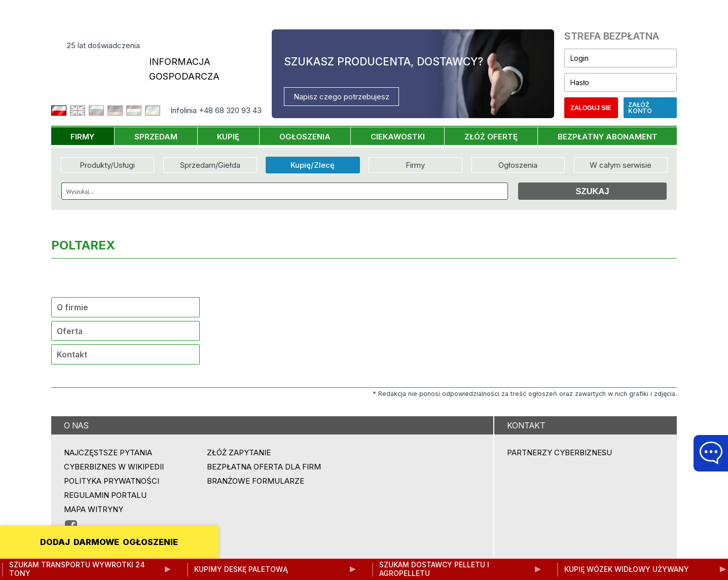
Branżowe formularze (256, 481)
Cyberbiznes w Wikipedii (114, 467)
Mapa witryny (94, 509)
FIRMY (82, 137)
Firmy (415, 165)
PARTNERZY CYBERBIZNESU (559, 452)
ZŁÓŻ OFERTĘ (491, 137)
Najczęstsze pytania (108, 452)
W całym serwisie (621, 165)
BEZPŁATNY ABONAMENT (608, 137)
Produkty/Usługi (107, 165)
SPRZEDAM (156, 137)
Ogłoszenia (518, 165)
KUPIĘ (228, 137)
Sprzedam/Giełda (210, 165)
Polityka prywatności (112, 481)
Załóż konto (640, 108)
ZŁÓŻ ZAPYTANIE (239, 452)
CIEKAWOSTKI (398, 137)
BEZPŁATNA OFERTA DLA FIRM (264, 467)
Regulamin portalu (105, 495)
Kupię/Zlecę (313, 165)
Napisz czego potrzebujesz (341, 97)
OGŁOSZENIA (305, 137)
